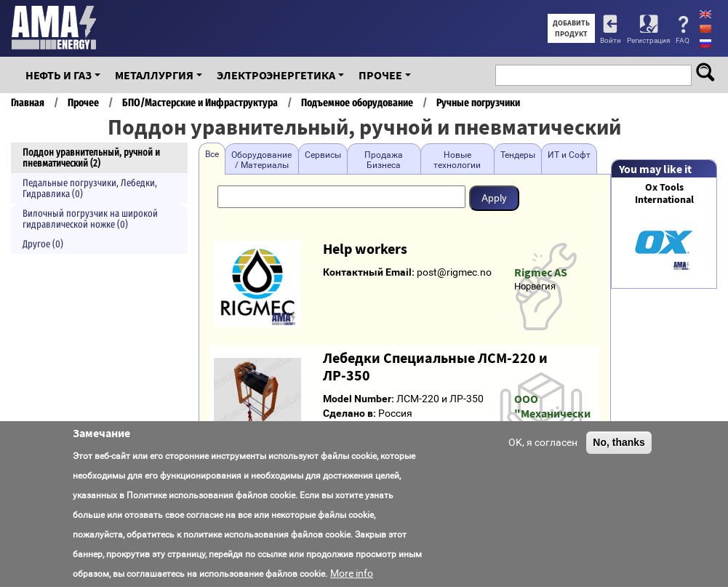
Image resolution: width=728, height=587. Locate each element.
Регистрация (648, 40)
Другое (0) (43, 244)
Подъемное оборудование (357, 103)
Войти (611, 40)
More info (352, 573)
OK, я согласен (543, 442)
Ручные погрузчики (478, 103)
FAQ (683, 40)
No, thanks (619, 442)
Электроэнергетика (276, 75)
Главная (28, 103)
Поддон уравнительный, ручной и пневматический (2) (91, 158)
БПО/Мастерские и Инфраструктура (200, 103)
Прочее (380, 75)
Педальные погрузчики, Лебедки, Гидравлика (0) (90, 188)
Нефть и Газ (59, 75)
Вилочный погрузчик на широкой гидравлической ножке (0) (90, 219)
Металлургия (154, 75)
